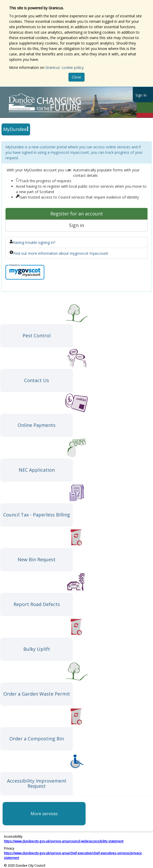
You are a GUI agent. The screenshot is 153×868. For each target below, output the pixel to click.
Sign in (76, 225)
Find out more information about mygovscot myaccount (61, 253)
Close (76, 77)
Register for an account (77, 214)
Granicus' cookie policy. (65, 67)
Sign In (141, 95)
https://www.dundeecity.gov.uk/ (68, 102)
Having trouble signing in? (34, 242)
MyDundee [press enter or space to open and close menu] (16, 129)
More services (44, 814)
